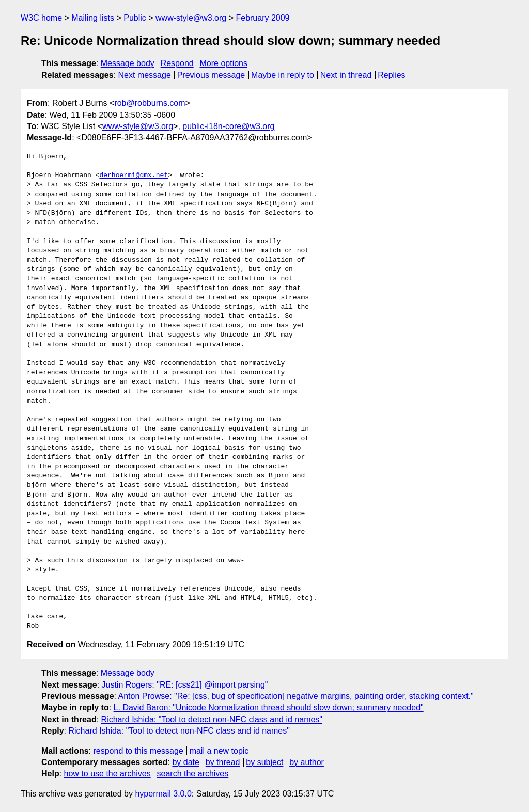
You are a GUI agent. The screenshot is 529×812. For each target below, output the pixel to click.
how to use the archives (107, 774)
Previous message (211, 75)
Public (135, 18)
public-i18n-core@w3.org (228, 126)
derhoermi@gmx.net (134, 176)
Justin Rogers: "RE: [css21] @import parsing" (185, 685)
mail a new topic (219, 751)
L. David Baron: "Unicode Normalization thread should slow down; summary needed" (269, 707)
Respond (177, 63)
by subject (264, 762)
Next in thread (346, 75)
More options (224, 63)
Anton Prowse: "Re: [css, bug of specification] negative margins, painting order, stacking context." (296, 696)
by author (307, 762)
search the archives (193, 774)
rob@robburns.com (150, 103)
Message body (128, 63)
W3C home (41, 18)
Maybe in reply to (283, 75)
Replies (391, 75)
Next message (145, 75)
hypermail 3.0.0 (163, 794)
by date (185, 762)
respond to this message (138, 751)
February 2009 (262, 18)
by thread (223, 762)
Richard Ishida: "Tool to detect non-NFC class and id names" (212, 719)
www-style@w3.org (191, 18)
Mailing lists (93, 18)
